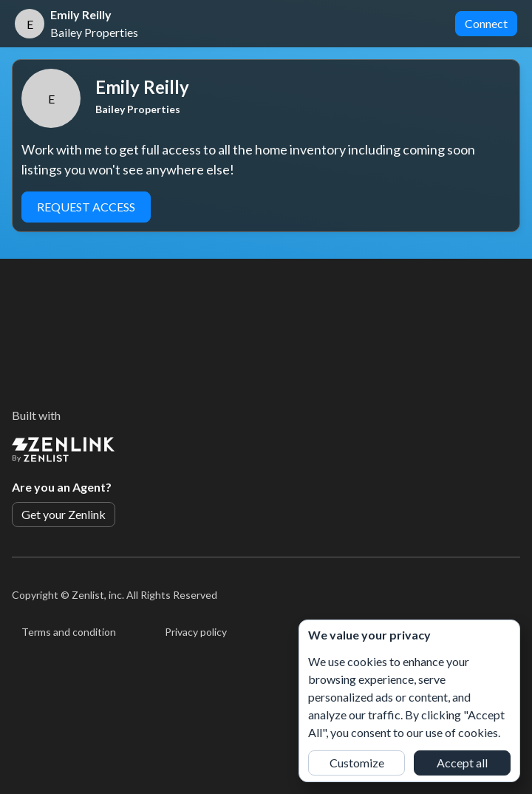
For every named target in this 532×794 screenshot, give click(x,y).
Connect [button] (486, 23)
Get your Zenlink (64, 514)
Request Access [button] (86, 207)
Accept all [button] (462, 763)
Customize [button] (357, 763)
